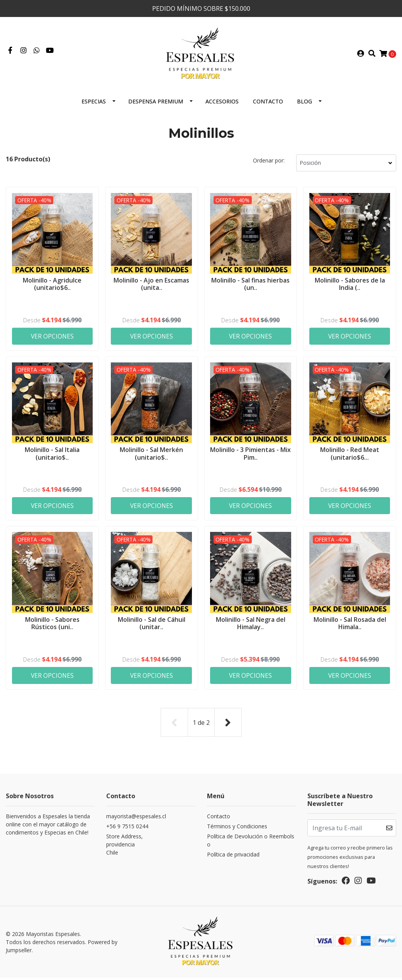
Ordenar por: (269, 163)
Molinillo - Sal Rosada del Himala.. (350, 627)
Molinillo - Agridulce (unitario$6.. (52, 287)
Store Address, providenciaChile (125, 847)
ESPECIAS (94, 104)
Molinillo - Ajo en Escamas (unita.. (151, 287)
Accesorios (222, 104)
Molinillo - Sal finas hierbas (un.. (250, 287)
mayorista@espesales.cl (136, 819)
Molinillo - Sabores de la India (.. (350, 287)
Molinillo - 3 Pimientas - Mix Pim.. (251, 456)
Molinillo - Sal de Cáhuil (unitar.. (152, 627)
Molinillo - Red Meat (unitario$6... (350, 456)
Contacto (268, 104)
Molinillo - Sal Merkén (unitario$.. (151, 456)
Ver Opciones (52, 339)
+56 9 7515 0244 (127, 829)
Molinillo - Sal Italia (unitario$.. (52, 456)
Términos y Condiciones (237, 829)
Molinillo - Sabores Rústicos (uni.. (52, 627)
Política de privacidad (233, 857)
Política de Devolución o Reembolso (251, 843)
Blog (304, 104)
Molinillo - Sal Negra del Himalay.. (251, 627)
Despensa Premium (156, 104)
